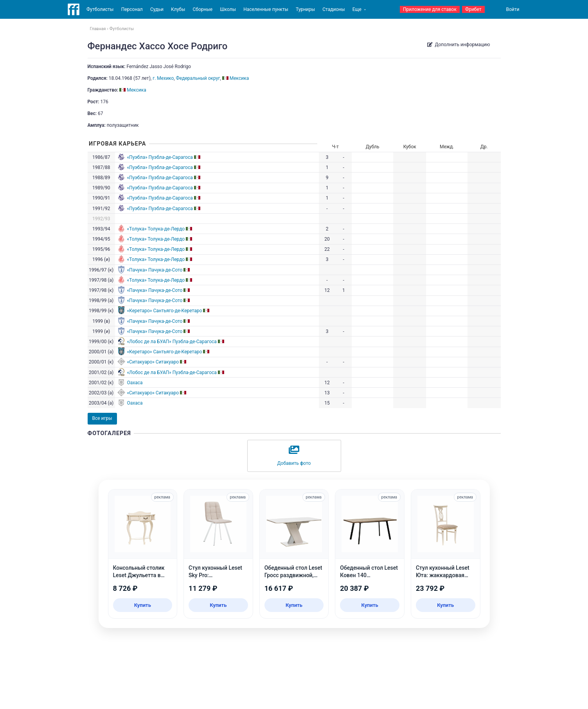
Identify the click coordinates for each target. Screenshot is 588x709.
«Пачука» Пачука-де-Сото (155, 270)
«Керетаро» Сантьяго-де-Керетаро (164, 311)
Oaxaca (135, 383)
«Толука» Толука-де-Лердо (156, 229)
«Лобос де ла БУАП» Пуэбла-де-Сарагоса (172, 342)
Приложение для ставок (430, 9)
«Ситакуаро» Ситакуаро (153, 362)
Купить (143, 605)
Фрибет (473, 9)
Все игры (102, 418)
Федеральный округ (198, 78)
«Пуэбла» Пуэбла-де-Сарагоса (160, 157)
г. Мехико (163, 78)
